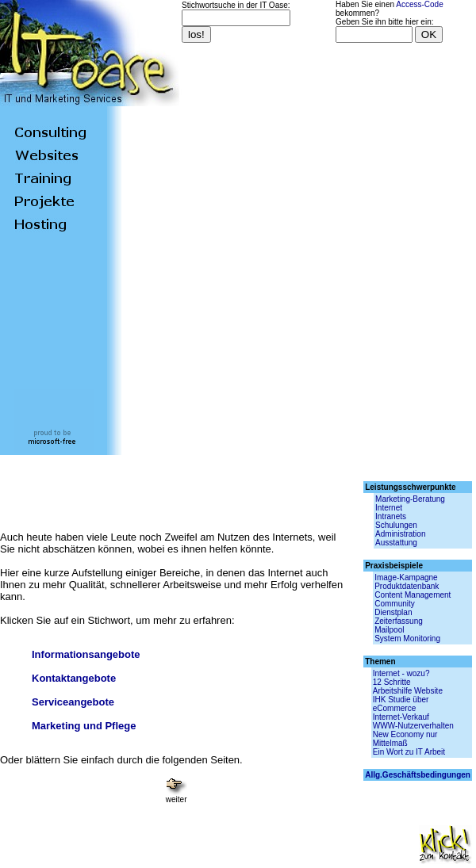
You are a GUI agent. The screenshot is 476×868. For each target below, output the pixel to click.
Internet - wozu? (401, 673)
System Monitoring (407, 639)
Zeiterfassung (399, 621)
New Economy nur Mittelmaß (405, 739)
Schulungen (396, 525)
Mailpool (389, 630)
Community (395, 604)
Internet (389, 508)
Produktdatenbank (407, 586)
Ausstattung (396, 543)
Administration (400, 534)
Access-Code (419, 4)
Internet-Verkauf (401, 717)
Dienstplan (393, 612)
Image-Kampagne (406, 577)
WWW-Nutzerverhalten (413, 726)
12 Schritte (392, 682)
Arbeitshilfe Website (408, 691)
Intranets (391, 516)
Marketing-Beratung (410, 499)
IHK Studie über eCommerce (401, 704)
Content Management (413, 595)
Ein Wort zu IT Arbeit (409, 752)
